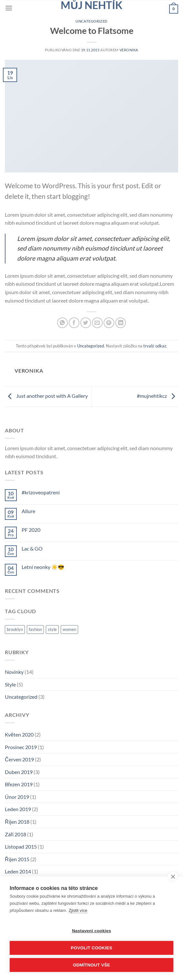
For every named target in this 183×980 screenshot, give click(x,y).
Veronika (129, 50)
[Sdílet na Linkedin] (121, 323)
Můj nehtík (91, 5)
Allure (28, 511)
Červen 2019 (19, 759)
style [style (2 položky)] (52, 629)
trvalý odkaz (155, 346)
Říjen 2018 (17, 822)
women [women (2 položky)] (69, 629)
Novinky (14, 672)
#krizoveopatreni (41, 492)
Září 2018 (15, 834)
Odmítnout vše (91, 965)
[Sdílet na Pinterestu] (109, 323)
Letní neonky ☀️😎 (43, 567)
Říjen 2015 (17, 859)
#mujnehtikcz (158, 396)
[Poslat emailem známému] (97, 323)
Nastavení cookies (91, 931)
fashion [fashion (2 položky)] (35, 629)
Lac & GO (32, 548)
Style (10, 684)
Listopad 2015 (21, 846)
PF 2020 (31, 530)
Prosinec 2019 (21, 747)
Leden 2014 (18, 871)
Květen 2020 (19, 734)
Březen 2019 (19, 784)
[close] (173, 876)
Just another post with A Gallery (46, 396)
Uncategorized (91, 21)
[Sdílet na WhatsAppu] (62, 323)
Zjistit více (78, 910)
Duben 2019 (19, 772)
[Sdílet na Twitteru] (86, 323)
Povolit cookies (91, 948)
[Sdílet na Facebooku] (74, 323)
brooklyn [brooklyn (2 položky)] (15, 629)
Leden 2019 (18, 809)
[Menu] (9, 8)
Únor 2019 (17, 797)
